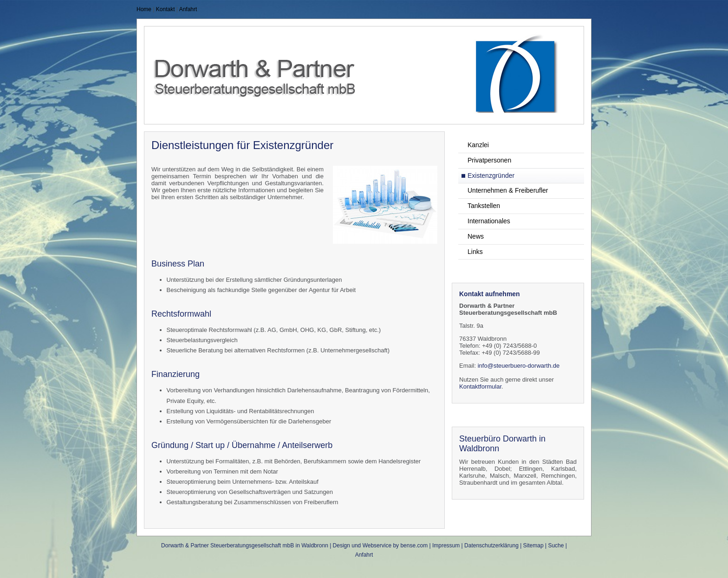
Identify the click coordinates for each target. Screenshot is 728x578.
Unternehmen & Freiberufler (508, 190)
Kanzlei (478, 145)
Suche (556, 546)
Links (475, 252)
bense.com (414, 546)
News (476, 236)
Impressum (446, 546)
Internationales (489, 221)
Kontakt (166, 9)
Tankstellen (484, 206)
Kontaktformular (480, 386)
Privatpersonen (489, 160)
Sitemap (533, 546)
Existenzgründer (491, 175)
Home (144, 9)
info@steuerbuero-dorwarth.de (519, 366)
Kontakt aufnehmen (490, 294)
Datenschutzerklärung (491, 546)
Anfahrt (188, 9)
